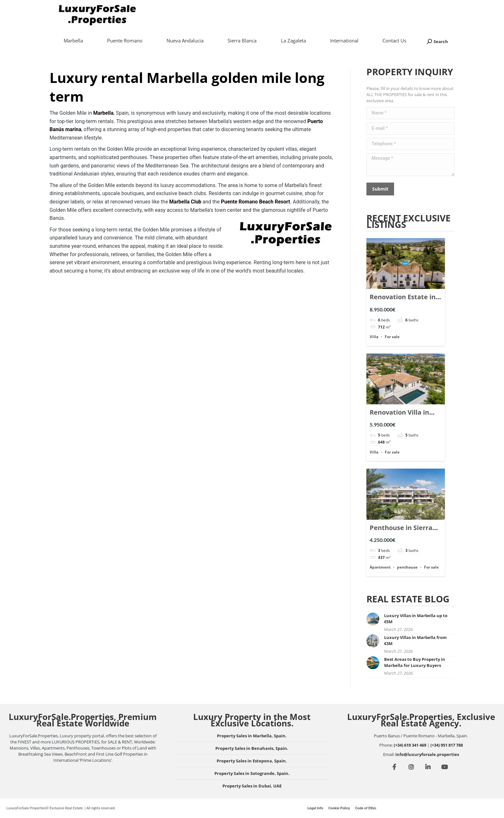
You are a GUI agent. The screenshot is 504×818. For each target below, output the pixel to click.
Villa (374, 337)
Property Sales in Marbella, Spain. (252, 736)
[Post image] (373, 619)
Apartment (380, 567)
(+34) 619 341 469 (410, 745)
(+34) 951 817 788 (447, 745)
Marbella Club (185, 202)
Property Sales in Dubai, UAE (252, 786)
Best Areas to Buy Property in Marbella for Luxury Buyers (415, 662)
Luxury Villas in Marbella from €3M (415, 640)
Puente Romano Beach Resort (255, 202)
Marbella (103, 113)
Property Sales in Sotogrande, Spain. (252, 773)
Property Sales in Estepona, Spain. (252, 761)
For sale (392, 337)
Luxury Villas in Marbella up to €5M (416, 619)
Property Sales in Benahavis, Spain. (252, 748)
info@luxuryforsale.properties (427, 754)
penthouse (407, 567)
